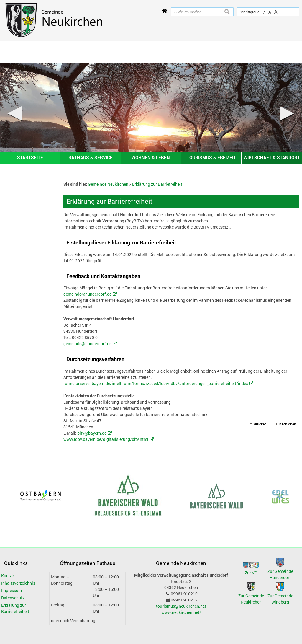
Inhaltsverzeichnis (18, 583)
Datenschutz (13, 598)
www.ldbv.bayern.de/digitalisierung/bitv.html (106, 439)
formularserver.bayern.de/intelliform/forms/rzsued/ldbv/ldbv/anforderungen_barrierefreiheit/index (156, 383)
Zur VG (251, 573)
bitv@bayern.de (92, 433)
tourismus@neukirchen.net (181, 606)
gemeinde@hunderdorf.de (87, 294)
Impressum (12, 590)
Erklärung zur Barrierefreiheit (15, 608)
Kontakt (9, 576)
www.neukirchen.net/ (181, 612)
